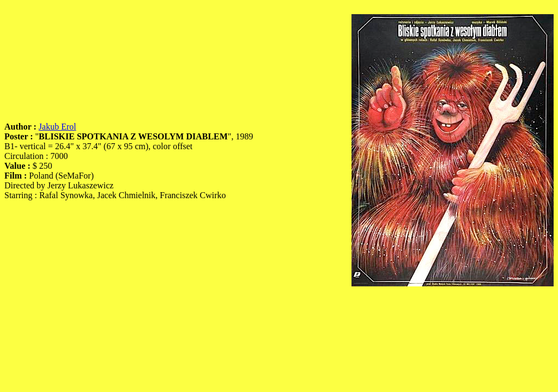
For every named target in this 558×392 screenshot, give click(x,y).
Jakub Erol (57, 127)
